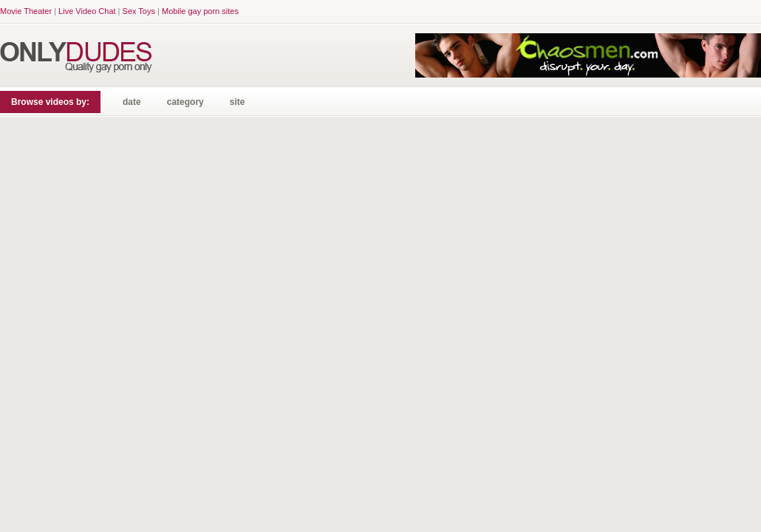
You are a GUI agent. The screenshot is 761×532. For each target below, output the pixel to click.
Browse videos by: (50, 102)
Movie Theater (26, 11)
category (185, 102)
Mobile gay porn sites (200, 11)
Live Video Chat (87, 11)
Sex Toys (139, 11)
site (238, 102)
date (132, 102)
